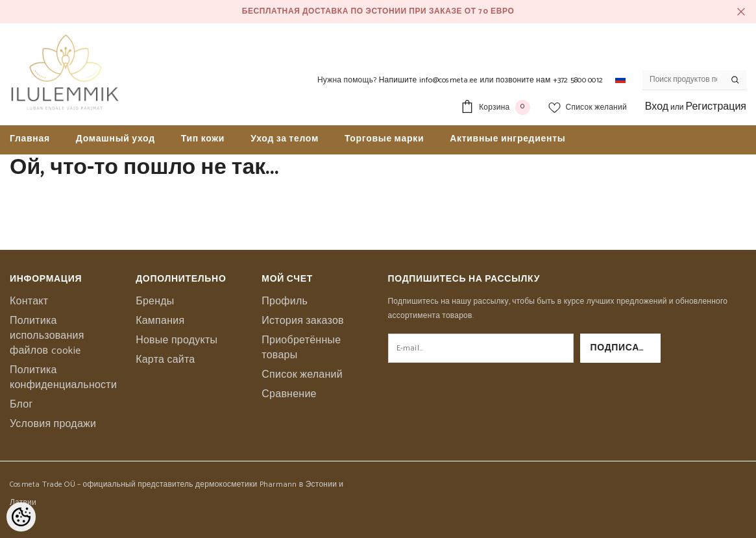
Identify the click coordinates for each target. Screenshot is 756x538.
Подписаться (626, 348)
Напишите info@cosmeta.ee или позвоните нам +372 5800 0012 (491, 80)
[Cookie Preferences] (21, 517)
